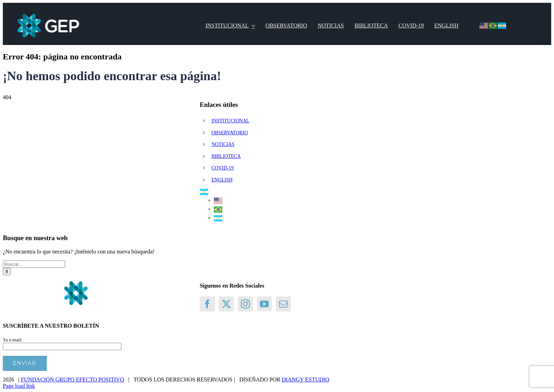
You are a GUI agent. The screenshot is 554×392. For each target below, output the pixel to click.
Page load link (19, 386)
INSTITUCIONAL (230, 121)
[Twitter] (226, 304)
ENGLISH (222, 180)
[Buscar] (7, 272)
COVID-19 (222, 168)
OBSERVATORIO (230, 133)
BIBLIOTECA (226, 156)
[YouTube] (264, 304)
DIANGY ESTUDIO (305, 380)
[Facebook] (207, 304)
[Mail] (283, 304)
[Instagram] (245, 304)
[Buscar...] (34, 264)
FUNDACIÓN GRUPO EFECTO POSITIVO (72, 380)
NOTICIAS (223, 144)
